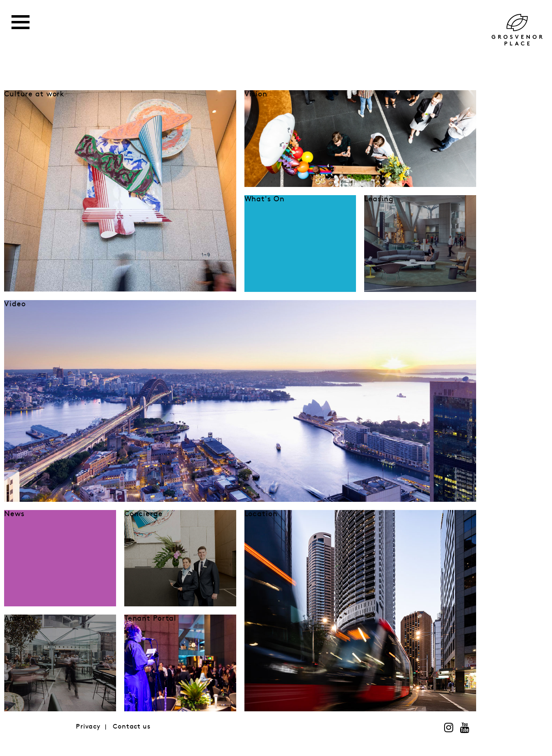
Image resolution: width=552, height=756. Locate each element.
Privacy (88, 727)
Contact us (132, 727)
